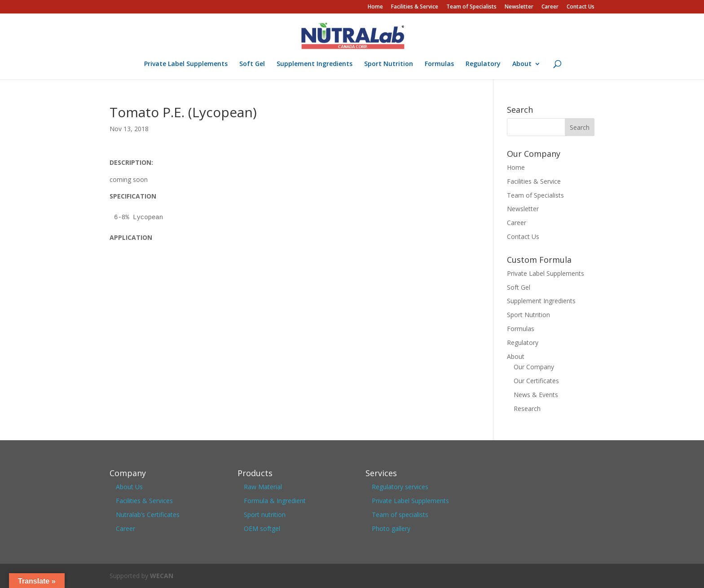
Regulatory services (400, 487)
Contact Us (581, 7)
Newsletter (519, 7)
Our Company (534, 367)
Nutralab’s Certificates (148, 515)
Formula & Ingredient (275, 501)
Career (550, 7)
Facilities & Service (415, 7)
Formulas (439, 64)
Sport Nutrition (389, 64)
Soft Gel (252, 64)
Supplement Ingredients (315, 64)
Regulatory (483, 64)
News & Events (536, 395)
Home (375, 7)
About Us (129, 487)
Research (527, 409)
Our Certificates (536, 381)
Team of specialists (400, 515)
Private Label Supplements (186, 64)
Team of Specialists (471, 7)
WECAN (162, 576)
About (522, 64)
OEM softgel (262, 528)
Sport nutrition (265, 515)
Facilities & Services (144, 501)
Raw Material (263, 487)
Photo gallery (391, 528)
